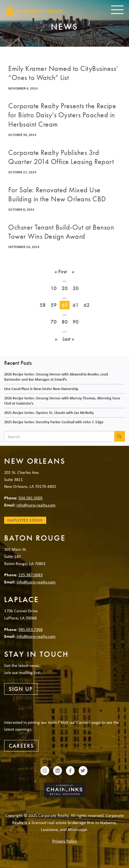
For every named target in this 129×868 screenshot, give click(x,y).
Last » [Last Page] (68, 339)
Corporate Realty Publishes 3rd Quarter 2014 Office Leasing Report (61, 157)
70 (54, 322)
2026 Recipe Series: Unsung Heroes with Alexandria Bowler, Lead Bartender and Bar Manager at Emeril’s (56, 377)
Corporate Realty (34, 10)
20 (65, 288)
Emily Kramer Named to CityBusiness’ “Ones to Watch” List (63, 73)
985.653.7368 (31, 629)
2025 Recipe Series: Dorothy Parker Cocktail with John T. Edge (54, 422)
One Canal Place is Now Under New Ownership (41, 389)
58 (43, 305)
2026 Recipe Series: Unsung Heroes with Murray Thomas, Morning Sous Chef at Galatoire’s (62, 400)
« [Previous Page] (73, 272)
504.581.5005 (31, 498)
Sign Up (21, 689)
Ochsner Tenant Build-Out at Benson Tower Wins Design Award (61, 232)
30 (76, 288)
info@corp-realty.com (36, 505)
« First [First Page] (61, 272)
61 (76, 305)
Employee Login (25, 520)
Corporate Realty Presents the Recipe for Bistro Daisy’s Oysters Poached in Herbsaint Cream (62, 115)
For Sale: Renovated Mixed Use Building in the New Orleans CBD (57, 194)
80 (65, 322)
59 (54, 305)
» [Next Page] (56, 339)
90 (76, 322)
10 (54, 288)
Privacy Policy (64, 841)
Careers (21, 746)
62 (87, 305)
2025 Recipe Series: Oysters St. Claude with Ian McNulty (49, 412)
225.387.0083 (31, 575)
